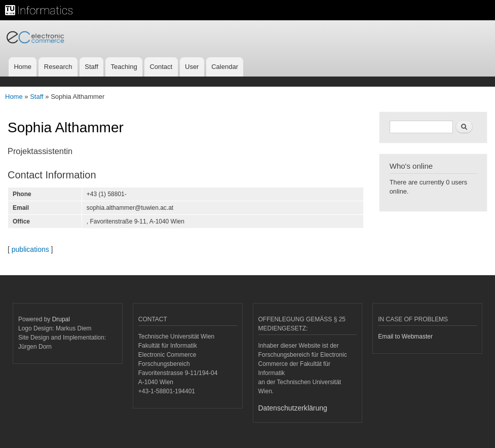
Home (23, 67)
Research (58, 67)
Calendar (225, 67)
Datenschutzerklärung (293, 408)
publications (30, 249)
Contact (161, 67)
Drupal (61, 319)
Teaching (124, 67)
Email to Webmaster (405, 337)
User (192, 67)
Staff (91, 67)
